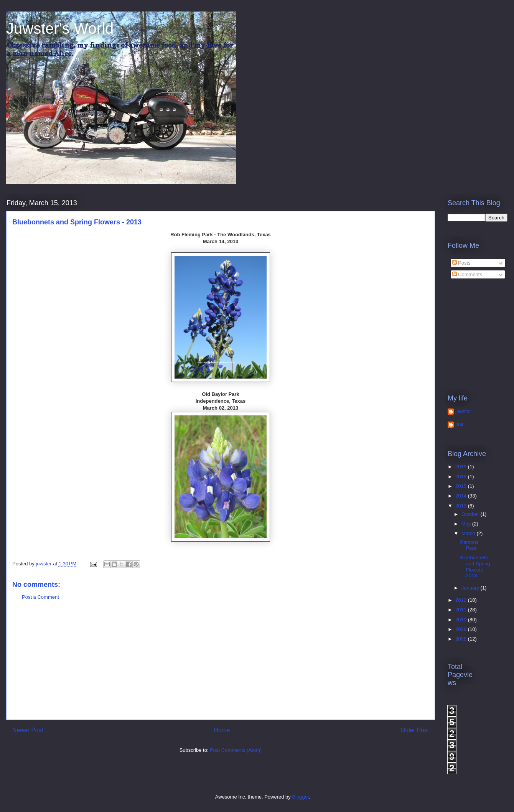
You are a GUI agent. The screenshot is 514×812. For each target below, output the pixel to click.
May (467, 524)
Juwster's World (60, 28)
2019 (462, 467)
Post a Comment (40, 597)
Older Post (415, 730)
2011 (462, 610)
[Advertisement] (221, 666)
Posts (461, 263)
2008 (462, 639)
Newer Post (28, 730)
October (471, 514)
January (471, 588)
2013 (462, 506)
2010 (462, 620)
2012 (462, 600)
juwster (463, 411)
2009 (462, 629)
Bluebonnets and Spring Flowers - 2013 (475, 567)
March (469, 533)
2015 (462, 486)
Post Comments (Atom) (236, 750)
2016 (462, 477)
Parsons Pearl (469, 545)
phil (459, 424)
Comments (467, 274)
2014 (462, 496)
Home (222, 730)
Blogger (300, 797)
